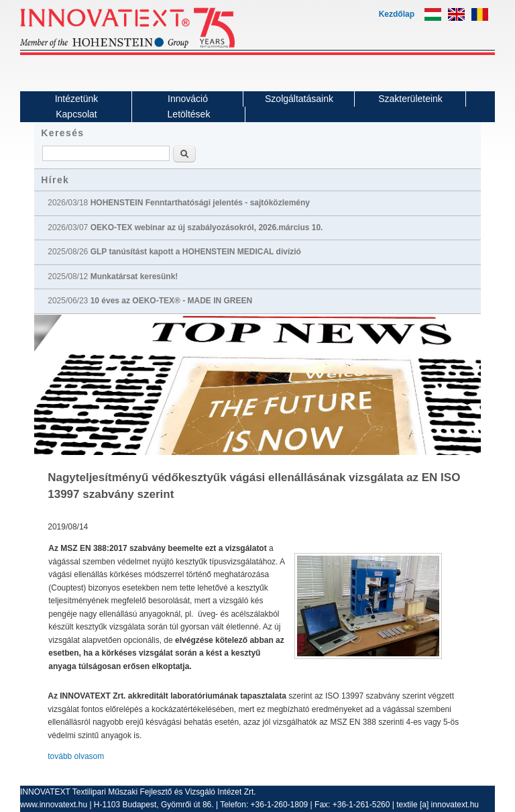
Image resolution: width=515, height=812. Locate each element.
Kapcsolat (76, 114)
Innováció (188, 99)
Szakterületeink (410, 99)
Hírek (55, 180)
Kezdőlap (397, 14)
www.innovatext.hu (54, 805)
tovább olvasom (76, 756)
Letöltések (189, 114)
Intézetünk (77, 99)
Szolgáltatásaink (299, 99)
